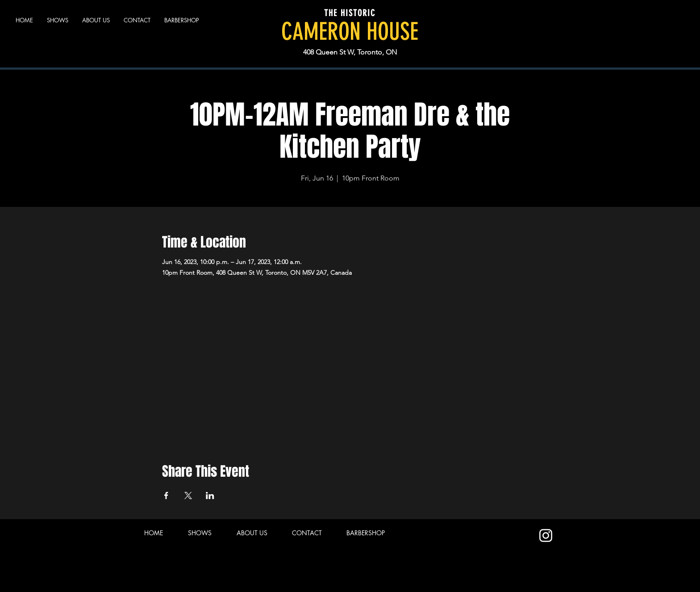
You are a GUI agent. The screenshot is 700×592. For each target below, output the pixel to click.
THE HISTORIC (350, 13)
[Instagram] (546, 535)
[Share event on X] (188, 495)
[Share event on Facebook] (166, 495)
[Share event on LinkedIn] (210, 495)
